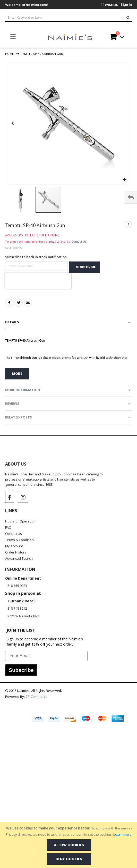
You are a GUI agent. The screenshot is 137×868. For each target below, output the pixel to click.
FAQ (8, 527)
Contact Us (79, 241)
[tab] (68, 322)
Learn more (122, 834)
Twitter (19, 303)
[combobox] (68, 18)
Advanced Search (19, 558)
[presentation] (38, 281)
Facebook (9, 303)
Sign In (126, 5)
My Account (14, 546)
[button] (125, 180)
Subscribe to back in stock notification (36, 257)
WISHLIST (110, 5)
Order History (16, 552)
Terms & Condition (19, 540)
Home (9, 54)
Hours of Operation (20, 521)
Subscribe (21, 670)
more (17, 374)
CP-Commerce (37, 697)
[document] (69, 845)
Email (28, 303)
